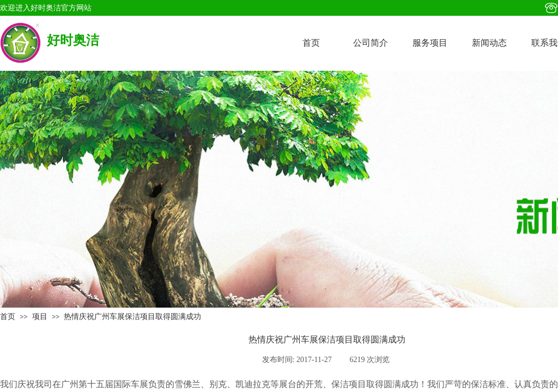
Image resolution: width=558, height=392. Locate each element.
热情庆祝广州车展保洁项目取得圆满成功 (132, 317)
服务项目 (430, 43)
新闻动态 (489, 43)
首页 (311, 43)
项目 (40, 317)
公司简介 (371, 43)
